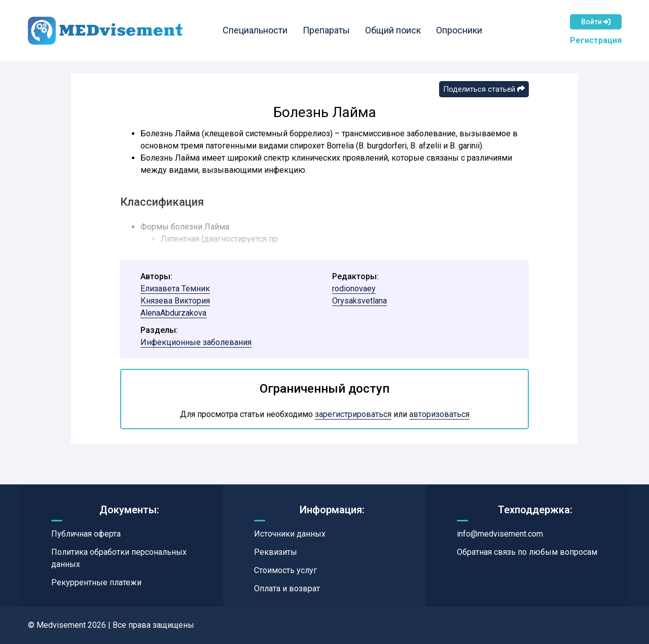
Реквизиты (276, 552)
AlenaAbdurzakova (173, 313)
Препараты (326, 30)
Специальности (255, 30)
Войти (596, 22)
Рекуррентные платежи (96, 582)
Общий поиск (393, 30)
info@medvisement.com (500, 534)
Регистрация (596, 40)
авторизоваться (439, 414)
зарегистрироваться (353, 414)
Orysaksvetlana (359, 301)
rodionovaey (354, 289)
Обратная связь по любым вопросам (527, 552)
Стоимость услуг (285, 570)
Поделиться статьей (484, 89)
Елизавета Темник (175, 289)
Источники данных (290, 534)
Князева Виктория (175, 301)
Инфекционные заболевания (196, 342)
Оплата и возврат (287, 589)
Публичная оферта (86, 534)
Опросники (459, 30)
